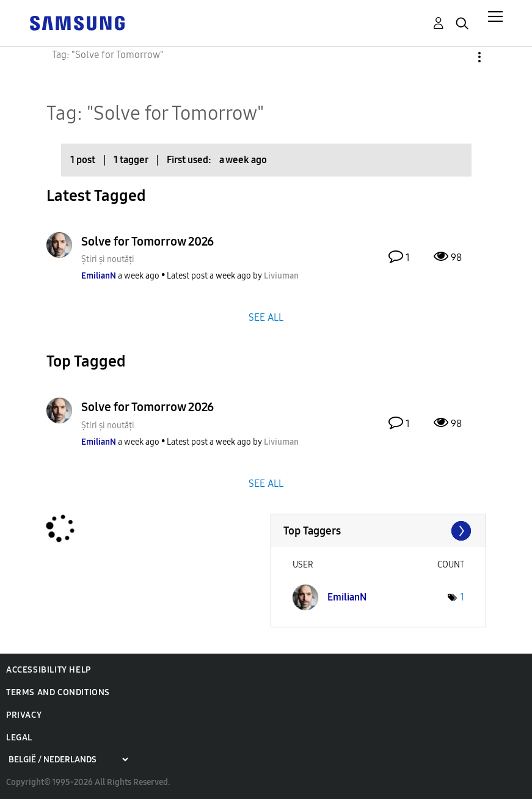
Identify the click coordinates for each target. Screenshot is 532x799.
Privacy (24, 715)
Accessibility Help (49, 670)
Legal (19, 738)
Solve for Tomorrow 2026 (148, 241)
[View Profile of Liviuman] (281, 276)
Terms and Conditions (58, 692)
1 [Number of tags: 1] (462, 597)
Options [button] (459, 57)
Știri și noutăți (108, 259)
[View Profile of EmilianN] (99, 276)
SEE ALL (266, 317)
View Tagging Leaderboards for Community (378, 531)
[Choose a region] (68, 760)
